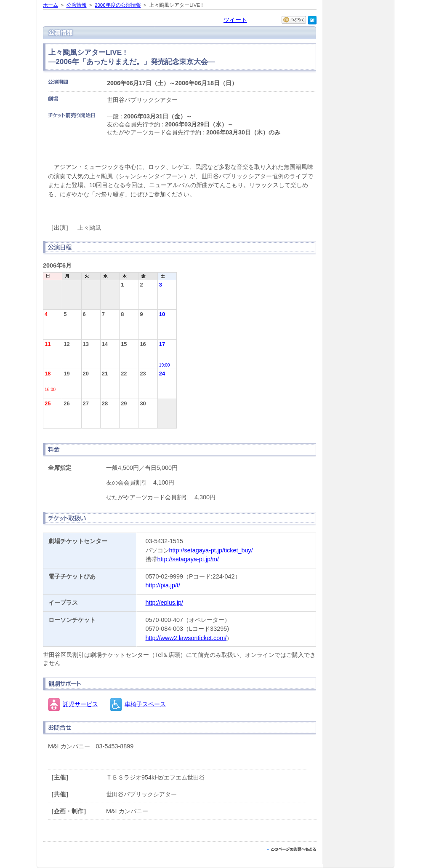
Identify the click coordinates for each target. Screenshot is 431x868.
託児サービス (80, 704)
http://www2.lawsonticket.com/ (186, 638)
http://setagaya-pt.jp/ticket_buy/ (211, 550)
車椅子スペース (145, 704)
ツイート (235, 20)
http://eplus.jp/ (165, 603)
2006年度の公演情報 (118, 5)
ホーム (51, 5)
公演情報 (77, 5)
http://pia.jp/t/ (163, 585)
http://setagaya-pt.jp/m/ (188, 559)
